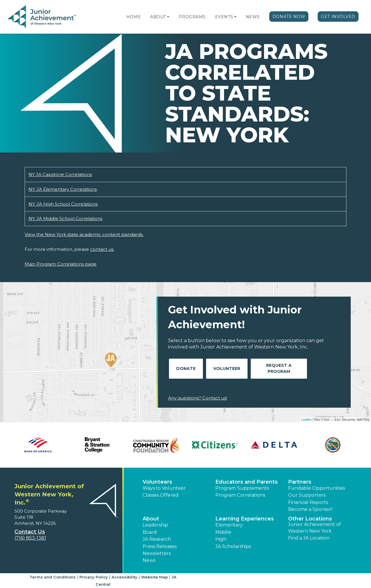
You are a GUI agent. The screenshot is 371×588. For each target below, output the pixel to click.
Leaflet (306, 420)
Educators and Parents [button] (247, 482)
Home (134, 17)
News (253, 17)
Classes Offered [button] (161, 495)
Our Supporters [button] (307, 495)
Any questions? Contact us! (198, 398)
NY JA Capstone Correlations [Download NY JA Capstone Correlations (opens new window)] (60, 174)
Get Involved (338, 17)
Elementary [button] (229, 525)
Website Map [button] (154, 577)
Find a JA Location (309, 538)
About (158, 17)
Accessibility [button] (124, 577)
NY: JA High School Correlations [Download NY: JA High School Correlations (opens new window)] (63, 204)
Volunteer (227, 369)
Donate (186, 369)
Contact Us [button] (30, 532)
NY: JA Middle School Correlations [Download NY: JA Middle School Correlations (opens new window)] (65, 218)
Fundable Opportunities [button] (317, 488)
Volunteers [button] (157, 482)
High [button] (221, 539)
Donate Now (289, 17)
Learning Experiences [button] (245, 519)
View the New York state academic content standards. (84, 234)
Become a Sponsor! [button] (310, 509)
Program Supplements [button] (242, 488)
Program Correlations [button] (240, 495)
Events (224, 17)
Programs (192, 17)
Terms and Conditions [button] (53, 577)
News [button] (149, 560)
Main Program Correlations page (61, 264)
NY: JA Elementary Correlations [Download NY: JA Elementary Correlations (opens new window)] (63, 189)
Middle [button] (223, 532)
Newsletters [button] (157, 553)
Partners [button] (300, 482)
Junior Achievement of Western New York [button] (314, 528)
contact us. (102, 249)
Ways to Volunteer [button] (164, 488)
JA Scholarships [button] (233, 546)
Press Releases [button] (160, 546)
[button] (168, 17)
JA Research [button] (157, 539)
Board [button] (150, 532)
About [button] (151, 519)
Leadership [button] (155, 525)
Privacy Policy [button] (94, 577)
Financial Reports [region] (308, 502)
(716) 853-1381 (30, 538)
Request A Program (279, 368)
